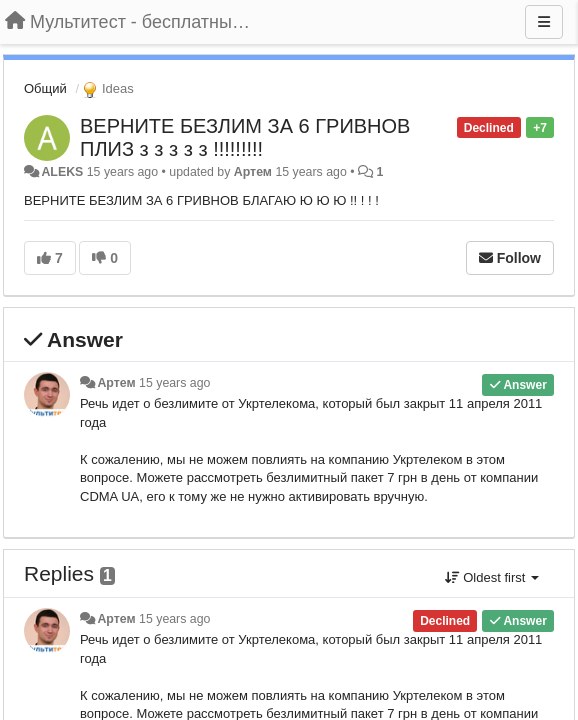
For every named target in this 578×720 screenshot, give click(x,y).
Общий (45, 88)
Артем (253, 172)
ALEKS (62, 172)
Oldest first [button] (492, 577)
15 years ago (174, 383)
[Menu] (544, 22)
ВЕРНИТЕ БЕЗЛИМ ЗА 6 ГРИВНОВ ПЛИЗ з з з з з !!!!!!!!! (245, 137)
